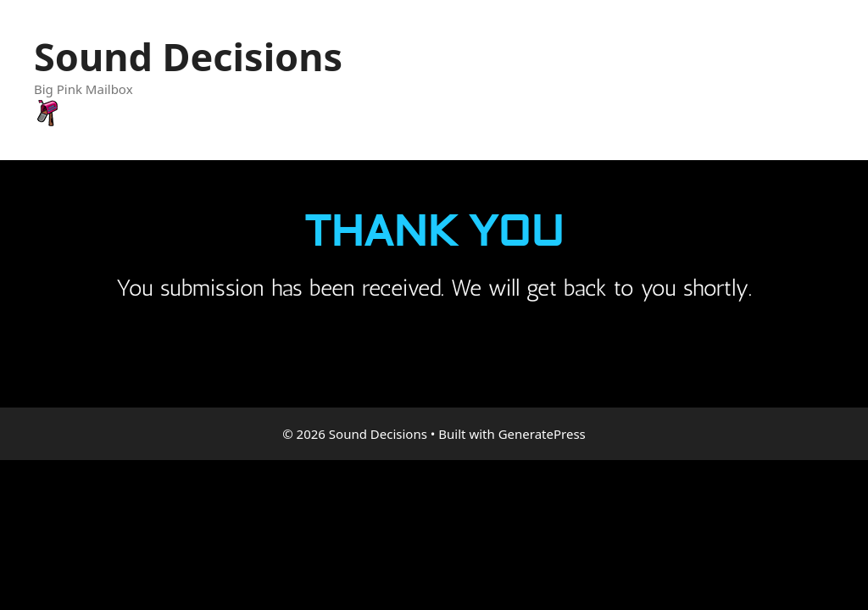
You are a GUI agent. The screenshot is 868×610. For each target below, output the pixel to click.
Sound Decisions (188, 56)
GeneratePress (542, 434)
